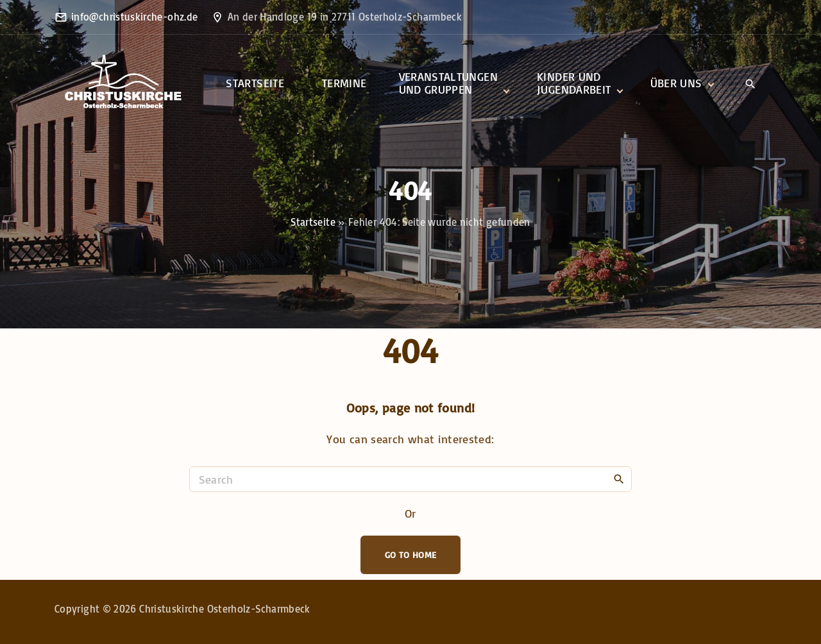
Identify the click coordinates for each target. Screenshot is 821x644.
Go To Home (411, 555)
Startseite (313, 222)
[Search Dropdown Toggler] (750, 84)
